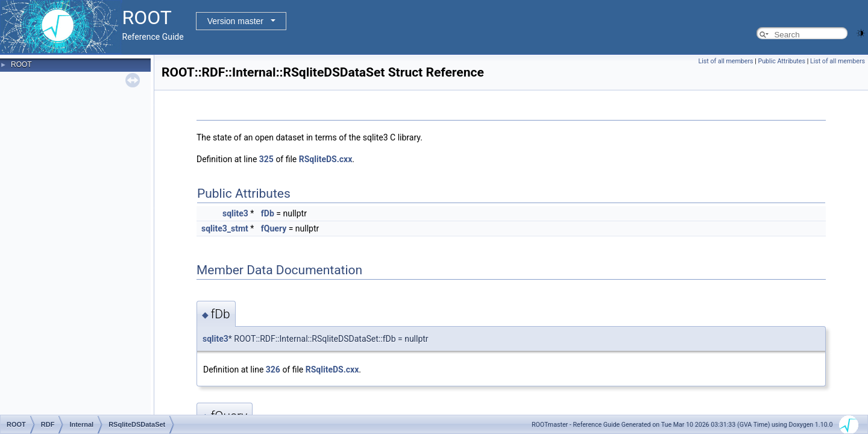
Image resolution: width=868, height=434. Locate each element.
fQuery (274, 228)
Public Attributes (782, 61)
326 (273, 370)
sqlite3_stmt (225, 228)
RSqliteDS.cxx (326, 159)
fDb (268, 213)
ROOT (21, 64)
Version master (235, 21)
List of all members (726, 61)
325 (266, 159)
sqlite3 (235, 213)
